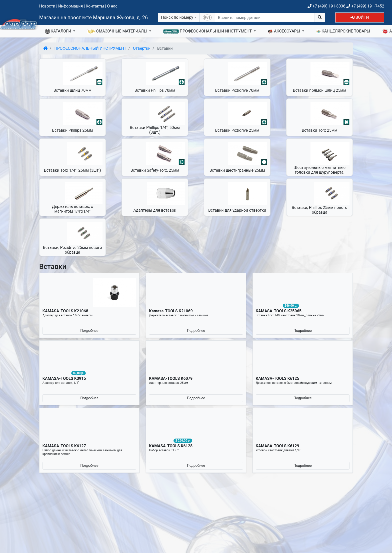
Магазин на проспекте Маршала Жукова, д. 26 (94, 17)
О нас (112, 6)
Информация (70, 6)
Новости (47, 6)
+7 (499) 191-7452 (365, 6)
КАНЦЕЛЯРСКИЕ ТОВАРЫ (343, 31)
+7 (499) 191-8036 (326, 6)
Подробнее (89, 331)
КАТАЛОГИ (59, 31)
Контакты (95, 6)
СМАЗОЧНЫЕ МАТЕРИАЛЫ (118, 31)
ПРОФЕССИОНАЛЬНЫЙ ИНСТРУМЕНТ (208, 31)
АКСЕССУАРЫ (284, 31)
